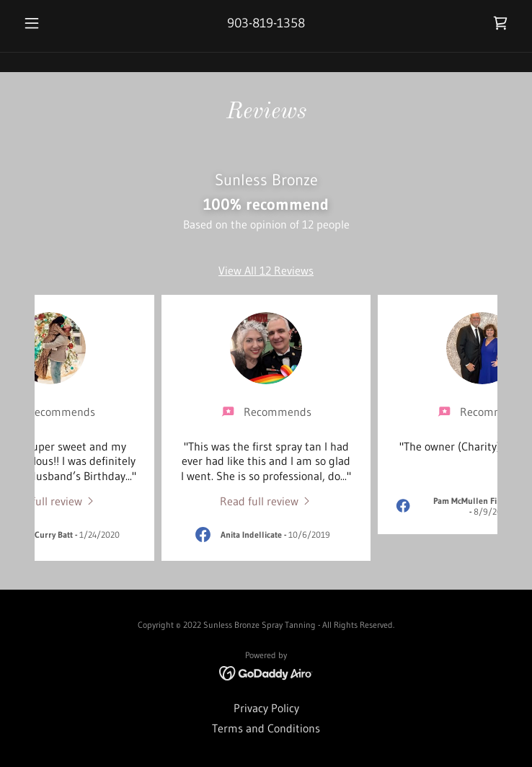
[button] (55, 23)
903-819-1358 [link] (266, 23)
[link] (500, 23)
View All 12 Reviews (266, 270)
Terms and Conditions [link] (266, 728)
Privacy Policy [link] (266, 708)
